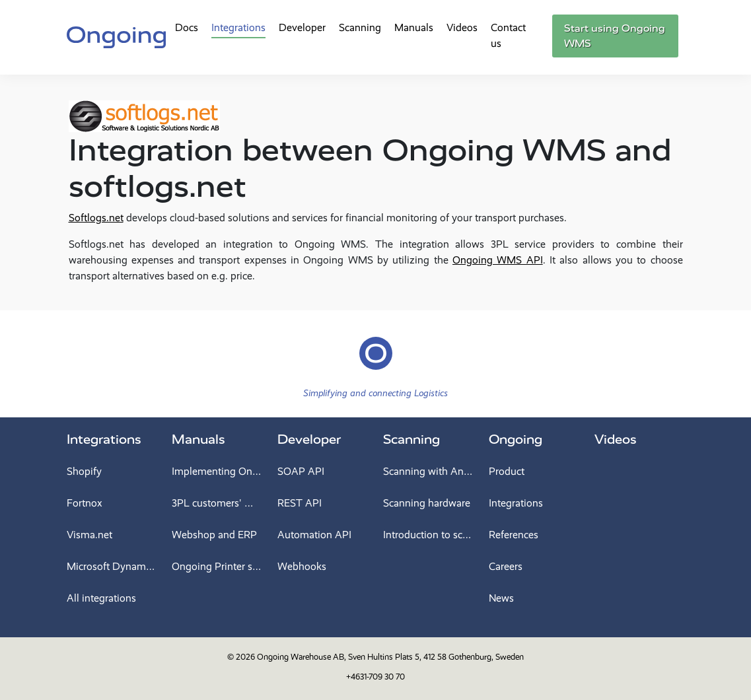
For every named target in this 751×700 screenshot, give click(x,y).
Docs (187, 27)
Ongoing (516, 439)
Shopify (84, 471)
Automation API (314, 535)
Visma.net (89, 535)
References (514, 535)
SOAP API (301, 471)
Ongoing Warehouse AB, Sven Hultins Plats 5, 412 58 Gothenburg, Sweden (390, 657)
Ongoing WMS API (498, 260)
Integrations (238, 27)
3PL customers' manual (217, 503)
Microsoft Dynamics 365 (112, 566)
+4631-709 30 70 (375, 677)
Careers (506, 566)
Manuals (414, 27)
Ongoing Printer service (217, 566)
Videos (462, 27)
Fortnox (85, 503)
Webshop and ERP (214, 535)
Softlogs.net (96, 218)
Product (507, 471)
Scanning (360, 27)
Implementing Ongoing (217, 471)
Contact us (508, 35)
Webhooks (302, 566)
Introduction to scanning (428, 535)
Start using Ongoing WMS (615, 36)
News (501, 598)
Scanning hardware (427, 503)
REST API (300, 503)
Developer (302, 27)
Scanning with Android (428, 471)
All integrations (101, 598)
